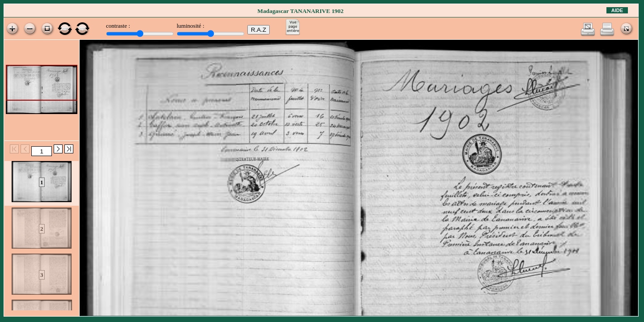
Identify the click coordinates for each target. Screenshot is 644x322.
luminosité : (191, 26)
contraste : (118, 26)
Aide (617, 10)
